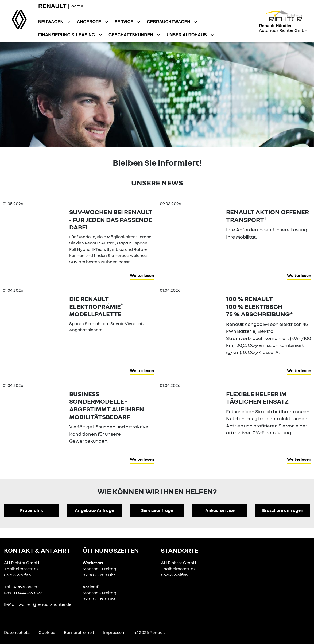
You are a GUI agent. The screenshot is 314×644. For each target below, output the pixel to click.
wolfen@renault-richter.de (45, 604)
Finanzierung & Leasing (67, 35)
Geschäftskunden (131, 35)
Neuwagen (51, 22)
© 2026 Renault (150, 632)
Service (125, 22)
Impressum (114, 632)
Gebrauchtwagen (169, 22)
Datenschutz (17, 632)
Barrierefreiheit (79, 632)
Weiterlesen (142, 275)
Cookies (47, 632)
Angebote (90, 22)
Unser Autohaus (187, 35)
